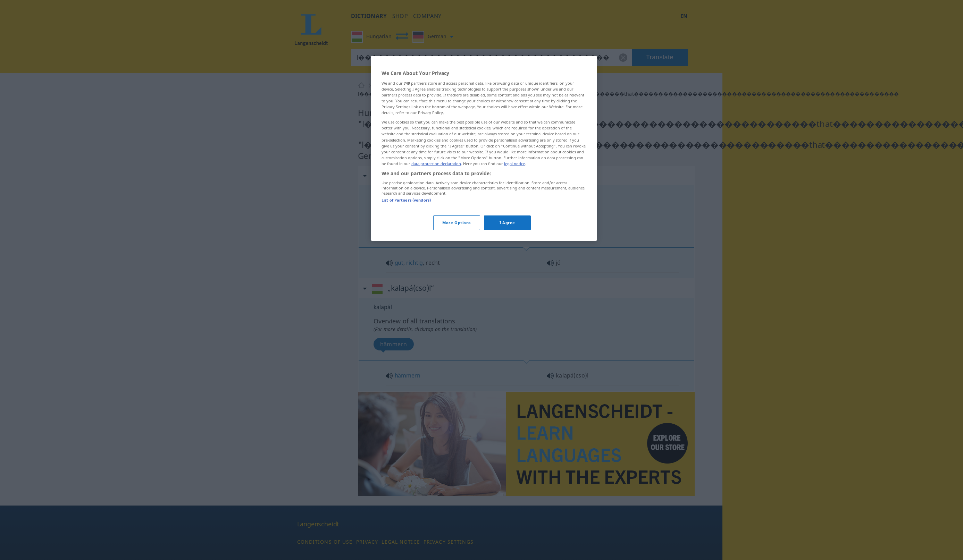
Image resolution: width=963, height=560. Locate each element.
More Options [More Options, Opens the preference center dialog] (457, 223)
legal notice (514, 164)
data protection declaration (436, 164)
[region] (484, 148)
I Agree (507, 223)
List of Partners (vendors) (406, 200)
